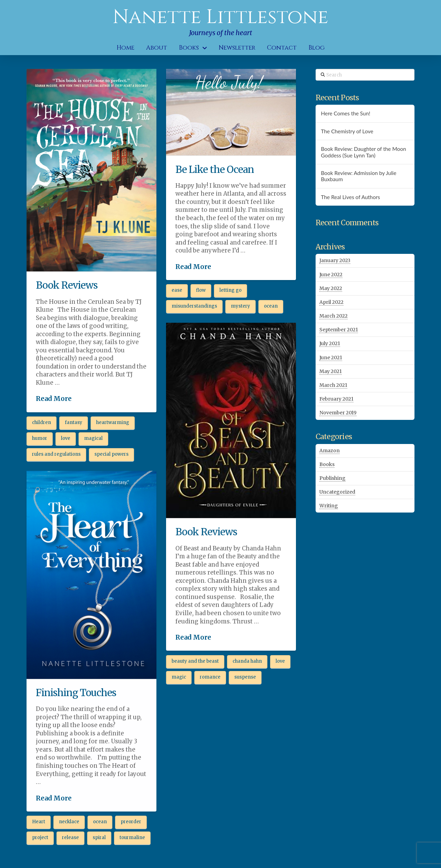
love (66, 438)
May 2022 (331, 288)
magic (179, 677)
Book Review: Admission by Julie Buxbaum (358, 176)
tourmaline (132, 838)
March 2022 (334, 316)
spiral (99, 838)
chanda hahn (247, 661)
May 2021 (331, 371)
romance (210, 677)
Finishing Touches (76, 693)
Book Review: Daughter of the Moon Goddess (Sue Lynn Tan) (363, 152)
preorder (131, 822)
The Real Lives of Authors (350, 197)
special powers (111, 454)
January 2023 (335, 260)
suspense (245, 677)
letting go (230, 290)
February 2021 (336, 399)
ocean (271, 306)
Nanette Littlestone (220, 17)
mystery (240, 306)
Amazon (330, 451)
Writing (329, 506)
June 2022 (331, 275)
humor (40, 438)
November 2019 (338, 413)
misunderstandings (194, 306)
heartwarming (113, 422)
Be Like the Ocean (215, 169)
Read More (54, 399)
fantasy (74, 422)
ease (177, 290)
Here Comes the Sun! (345, 113)
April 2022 (331, 302)
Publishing (332, 478)
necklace (69, 822)
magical (93, 438)
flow (201, 290)
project (40, 838)
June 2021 (331, 358)
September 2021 (339, 330)
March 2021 (333, 385)
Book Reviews (67, 285)
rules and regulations (56, 454)
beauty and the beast (195, 661)
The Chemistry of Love (347, 131)
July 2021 (330, 343)
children (42, 422)
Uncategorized (337, 492)
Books (327, 464)
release (70, 838)
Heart (39, 822)
